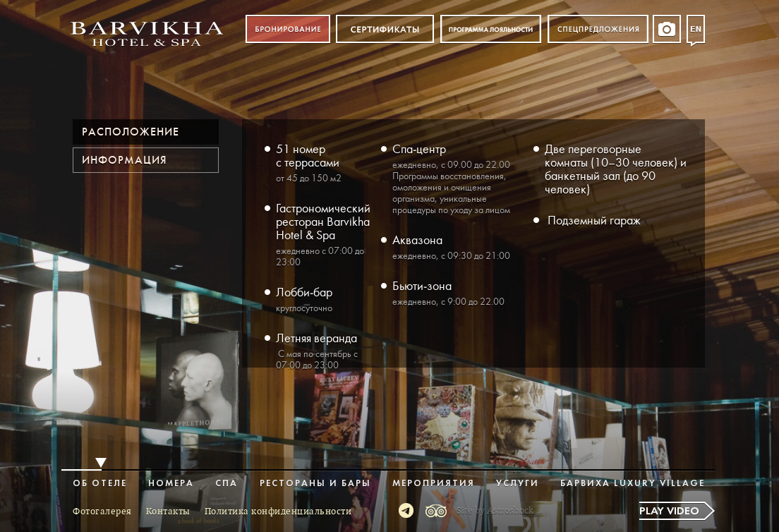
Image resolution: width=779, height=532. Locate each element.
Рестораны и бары (315, 484)
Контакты (168, 512)
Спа (227, 484)
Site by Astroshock (495, 511)
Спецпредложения (598, 29)
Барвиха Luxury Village (633, 484)
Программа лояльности (491, 29)
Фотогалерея (102, 512)
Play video (669, 512)
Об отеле (100, 484)
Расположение (131, 132)
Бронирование (288, 29)
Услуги (518, 484)
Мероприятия (434, 484)
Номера (171, 484)
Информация (125, 160)
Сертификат (385, 29)
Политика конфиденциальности (278, 512)
